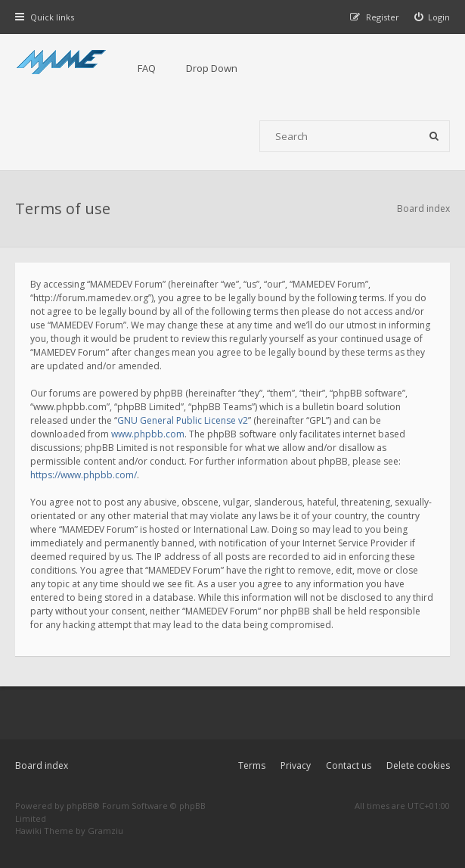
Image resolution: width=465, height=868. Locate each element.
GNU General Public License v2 (183, 420)
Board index (42, 765)
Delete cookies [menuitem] (418, 765)
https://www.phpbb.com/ (84, 475)
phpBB (80, 806)
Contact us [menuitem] (349, 765)
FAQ (147, 68)
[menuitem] (432, 17)
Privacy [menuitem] (296, 765)
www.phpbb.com (148, 434)
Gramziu (105, 831)
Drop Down (212, 68)
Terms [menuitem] (252, 765)
